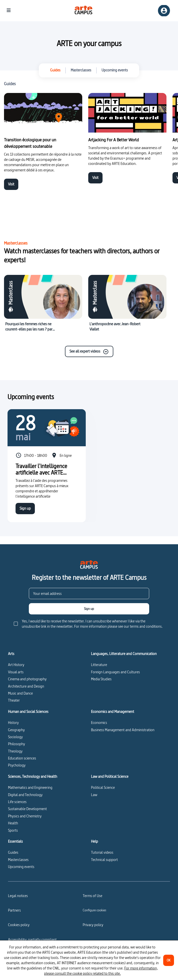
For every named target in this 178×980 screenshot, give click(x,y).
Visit (11, 184)
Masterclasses (18, 860)
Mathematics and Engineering (30, 787)
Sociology (15, 737)
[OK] (169, 960)
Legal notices (18, 896)
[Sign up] (89, 609)
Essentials (15, 841)
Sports (13, 830)
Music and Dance (20, 693)
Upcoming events (21, 867)
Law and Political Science (110, 777)
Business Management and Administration (123, 730)
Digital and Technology (25, 795)
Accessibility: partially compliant (32, 940)
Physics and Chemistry (25, 816)
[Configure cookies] (95, 910)
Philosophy (17, 744)
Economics (99, 723)
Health (13, 823)
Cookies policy (19, 925)
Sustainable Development (27, 809)
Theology (15, 751)
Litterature (99, 665)
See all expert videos (89, 352)
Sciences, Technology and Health (33, 777)
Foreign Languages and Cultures (115, 672)
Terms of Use (93, 896)
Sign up (25, 508)
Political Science (103, 787)
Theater (14, 700)
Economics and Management (113, 712)
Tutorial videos (102, 852)
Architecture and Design (26, 686)
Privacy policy (93, 925)
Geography (16, 730)
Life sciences (17, 802)
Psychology (17, 765)
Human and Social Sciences (28, 712)
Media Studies (101, 679)
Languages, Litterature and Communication (124, 654)
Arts (11, 654)
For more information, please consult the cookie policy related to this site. (101, 971)
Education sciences (22, 758)
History (13, 723)
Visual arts (16, 672)
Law (94, 795)
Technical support (104, 860)
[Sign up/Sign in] (164, 11)
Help (95, 841)
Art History (16, 665)
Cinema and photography (27, 679)
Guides (13, 852)
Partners (14, 910)
